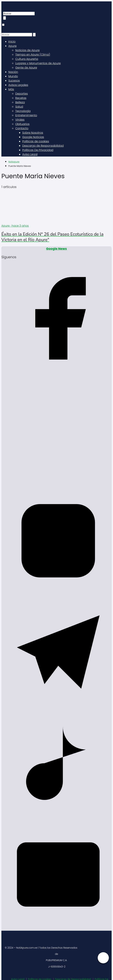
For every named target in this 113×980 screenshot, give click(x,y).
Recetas (21, 98)
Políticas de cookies (36, 141)
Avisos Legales (18, 85)
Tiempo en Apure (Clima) (33, 55)
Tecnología (23, 111)
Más (11, 89)
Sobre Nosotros (33, 133)
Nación (13, 72)
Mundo (13, 76)
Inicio (12, 42)
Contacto (22, 128)
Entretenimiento (26, 115)
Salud (19, 107)
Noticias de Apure (27, 50)
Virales (20, 120)
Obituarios (22, 124)
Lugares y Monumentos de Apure (38, 63)
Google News (56, 249)
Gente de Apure (26, 68)
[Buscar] (5, 18)
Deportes (22, 94)
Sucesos (14, 81)
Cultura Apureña (27, 59)
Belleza (20, 102)
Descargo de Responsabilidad (43, 146)
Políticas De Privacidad (38, 150)
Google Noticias (33, 137)
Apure (12, 46)
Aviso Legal (30, 154)
